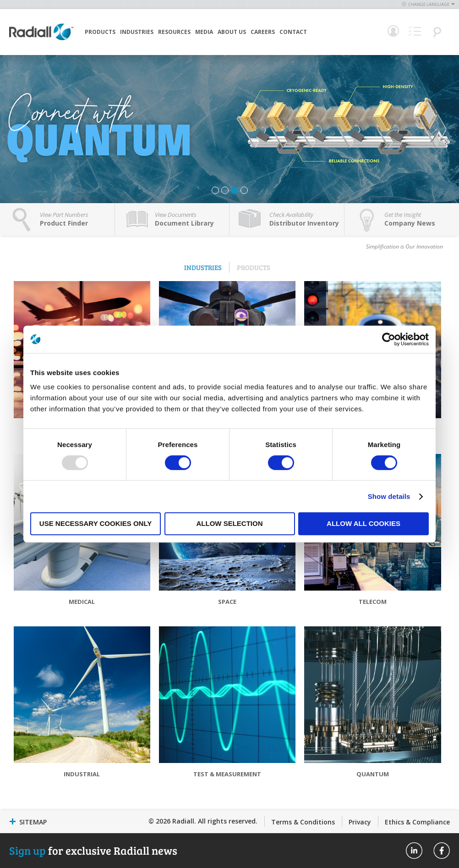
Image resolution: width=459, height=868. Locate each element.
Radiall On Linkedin (414, 851)
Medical (82, 602)
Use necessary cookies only (96, 523)
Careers (263, 32)
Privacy (360, 822)
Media (204, 32)
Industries (137, 32)
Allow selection (230, 523)
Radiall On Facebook (442, 851)
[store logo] (41, 39)
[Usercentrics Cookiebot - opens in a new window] (389, 339)
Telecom (373, 602)
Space (227, 602)
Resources (174, 32)
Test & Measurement (227, 774)
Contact (293, 32)
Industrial (82, 774)
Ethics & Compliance (417, 822)
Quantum (373, 774)
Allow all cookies (363, 523)
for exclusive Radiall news (93, 850)
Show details (389, 496)
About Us (232, 32)
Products (100, 32)
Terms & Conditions (303, 822)
